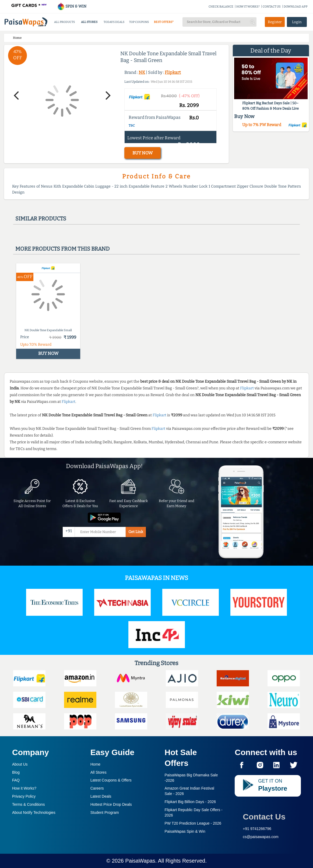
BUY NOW (143, 153)
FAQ (16, 780)
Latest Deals (101, 796)
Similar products (41, 219)
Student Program (105, 812)
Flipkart (173, 72)
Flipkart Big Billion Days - (190, 802)
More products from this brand (62, 249)
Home (95, 764)
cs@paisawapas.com (261, 837)
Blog (16, 772)
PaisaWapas (140, 861)
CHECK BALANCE (221, 7)
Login (297, 22)
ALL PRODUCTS (64, 22)
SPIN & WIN (72, 6)
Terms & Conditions (28, 804)
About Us (20, 764)
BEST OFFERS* (164, 22)
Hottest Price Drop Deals (111, 804)
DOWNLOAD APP (296, 7)
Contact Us (264, 817)
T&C (132, 126)
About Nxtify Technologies (34, 812)
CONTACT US (272, 7)
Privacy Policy (24, 796)
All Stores (99, 772)
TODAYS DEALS (114, 22)
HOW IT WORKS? (248, 7)
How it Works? (24, 788)
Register (275, 22)
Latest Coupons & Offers (111, 780)
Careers (97, 788)
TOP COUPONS (139, 22)
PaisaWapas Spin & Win (185, 831)
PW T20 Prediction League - (193, 823)
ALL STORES (89, 22)
